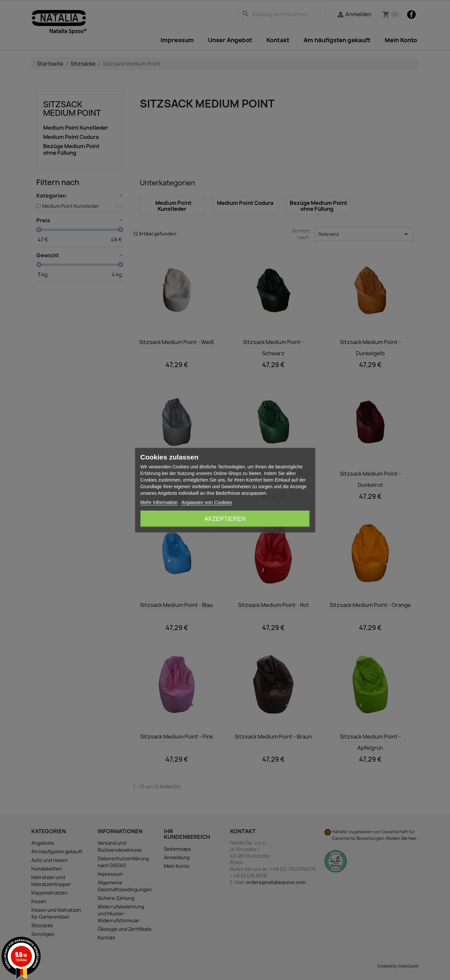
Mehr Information (159, 502)
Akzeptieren (225, 519)
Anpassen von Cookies (207, 502)
